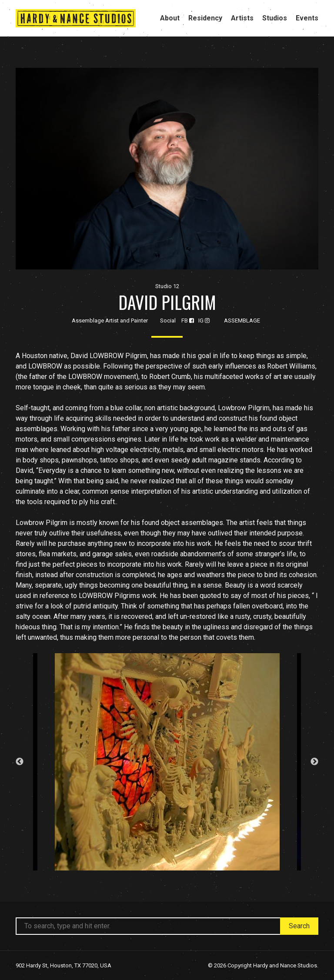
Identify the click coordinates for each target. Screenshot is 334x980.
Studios (275, 18)
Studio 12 (167, 286)
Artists (242, 18)
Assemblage (242, 321)
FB (188, 321)
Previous (20, 762)
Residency (205, 18)
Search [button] (299, 926)
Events (307, 18)
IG (204, 321)
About (170, 18)
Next (314, 762)
